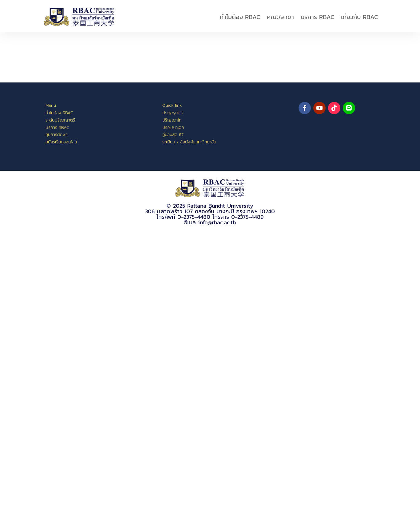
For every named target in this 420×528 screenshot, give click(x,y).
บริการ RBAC (317, 17)
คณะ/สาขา (280, 17)
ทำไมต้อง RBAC (240, 17)
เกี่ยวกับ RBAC (359, 17)
